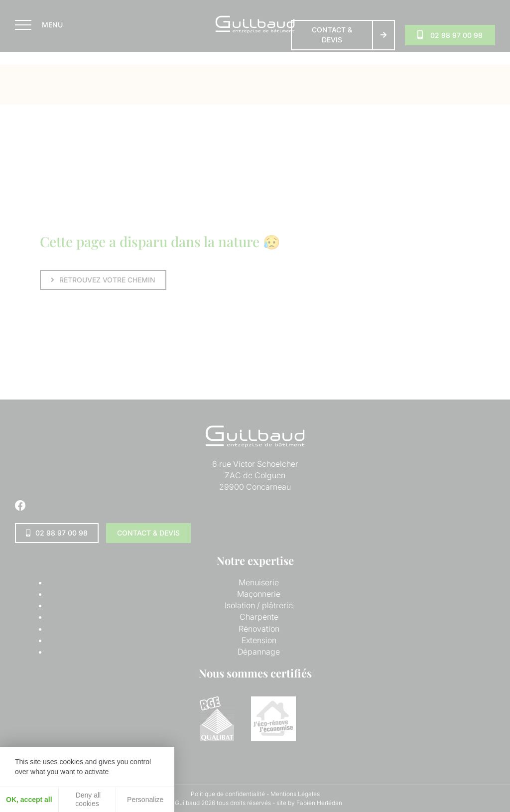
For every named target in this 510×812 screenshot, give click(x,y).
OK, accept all (29, 800)
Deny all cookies (87, 799)
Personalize (145, 800)
